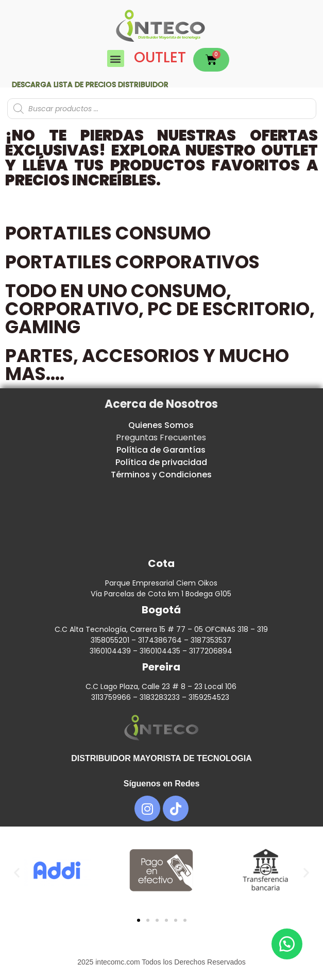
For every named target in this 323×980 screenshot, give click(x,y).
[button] (116, 58)
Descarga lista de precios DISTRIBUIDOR (90, 84)
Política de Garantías (161, 450)
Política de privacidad (161, 462)
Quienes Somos (161, 425)
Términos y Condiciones (161, 475)
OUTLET (160, 57)
